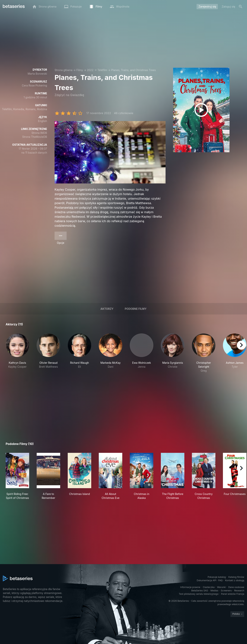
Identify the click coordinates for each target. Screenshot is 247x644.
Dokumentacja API (207, 580)
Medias (214, 591)
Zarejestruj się (207, 6)
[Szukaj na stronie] (241, 7)
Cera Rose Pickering (34, 85)
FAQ (220, 580)
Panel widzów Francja (233, 594)
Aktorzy (107, 309)
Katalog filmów (236, 577)
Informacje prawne (190, 587)
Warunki (221, 587)
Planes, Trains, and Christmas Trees (133, 70)
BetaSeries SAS (200, 591)
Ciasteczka (209, 587)
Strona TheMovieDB (35, 137)
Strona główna (63, 70)
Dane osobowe (236, 587)
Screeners (226, 591)
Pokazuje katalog (217, 577)
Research (239, 591)
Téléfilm (102, 70)
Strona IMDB (39, 133)
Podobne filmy (136, 309)
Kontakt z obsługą (235, 580)
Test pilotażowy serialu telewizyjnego (199, 594)
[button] (17, 353)
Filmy (80, 70)
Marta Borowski (37, 74)
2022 (90, 70)
